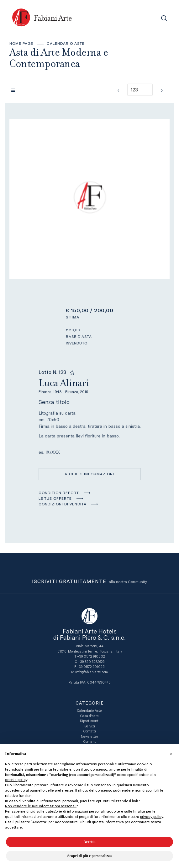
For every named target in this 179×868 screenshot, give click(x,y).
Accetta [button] (89, 842)
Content (90, 742)
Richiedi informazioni (89, 474)
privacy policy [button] (152, 817)
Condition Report (59, 493)
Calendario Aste (66, 44)
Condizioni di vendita (63, 504)
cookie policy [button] (16, 780)
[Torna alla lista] (15, 90)
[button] (171, 754)
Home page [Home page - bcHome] (21, 44)
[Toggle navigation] (150, 18)
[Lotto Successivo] (162, 90)
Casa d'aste (89, 716)
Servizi (90, 726)
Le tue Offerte (55, 499)
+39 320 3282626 (91, 662)
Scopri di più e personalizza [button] (89, 856)
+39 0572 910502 (91, 656)
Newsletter (89, 737)
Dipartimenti (90, 721)
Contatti (90, 731)
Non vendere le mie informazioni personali (41, 806)
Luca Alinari (90, 385)
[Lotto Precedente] (118, 90)
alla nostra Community (89, 582)
